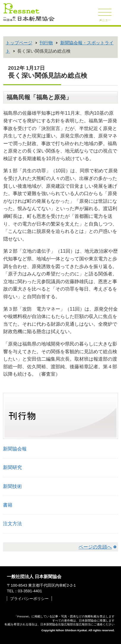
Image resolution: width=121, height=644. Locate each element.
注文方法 (12, 524)
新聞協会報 (15, 449)
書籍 (8, 505)
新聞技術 (12, 486)
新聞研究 (12, 467)
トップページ (19, 43)
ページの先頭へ (95, 547)
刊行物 (46, 43)
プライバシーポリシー (29, 599)
